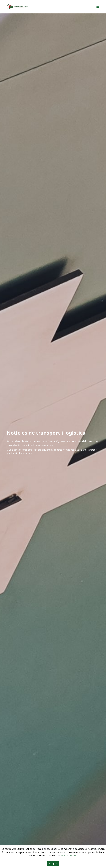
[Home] (18, 7)
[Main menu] (98, 7)
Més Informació (69, 855)
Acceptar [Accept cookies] (53, 864)
